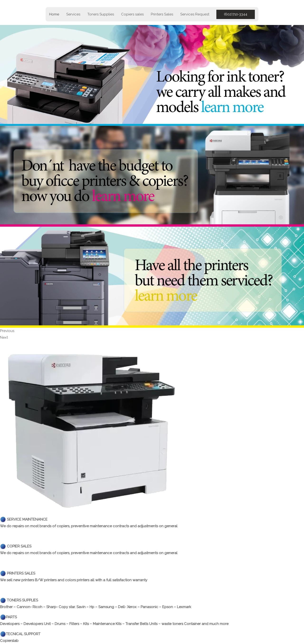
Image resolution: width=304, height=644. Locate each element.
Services (73, 14)
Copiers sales (132, 14)
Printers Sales (162, 14)
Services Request (195, 14)
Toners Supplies (101, 14)
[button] (236, 14)
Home (54, 14)
